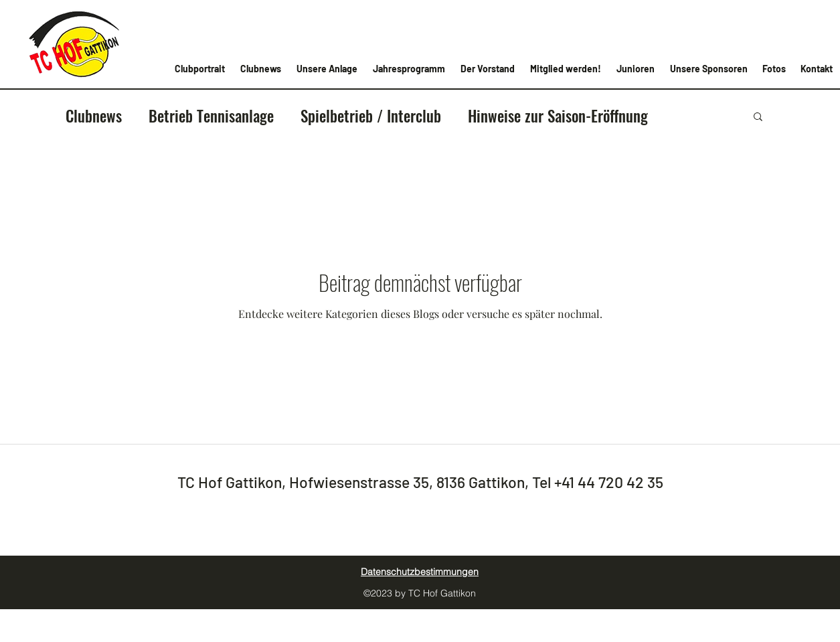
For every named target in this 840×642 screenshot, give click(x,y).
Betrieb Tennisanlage (211, 116)
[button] (758, 117)
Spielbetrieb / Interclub (371, 116)
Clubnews (94, 116)
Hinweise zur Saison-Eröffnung (558, 116)
